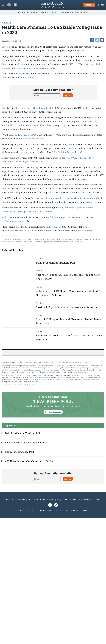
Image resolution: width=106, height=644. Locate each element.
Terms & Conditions (72, 499)
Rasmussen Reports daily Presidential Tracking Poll (41, 375)
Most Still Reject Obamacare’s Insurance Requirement (69, 307)
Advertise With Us (41, 499)
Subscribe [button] (89, 5)
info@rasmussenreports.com (51, 510)
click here (26, 77)
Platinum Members (14, 221)
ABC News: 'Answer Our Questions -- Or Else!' (30, 461)
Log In (101, 5)
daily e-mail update (56, 227)
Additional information (14, 217)
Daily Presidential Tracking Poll (55, 263)
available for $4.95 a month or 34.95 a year (29, 377)
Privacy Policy (56, 499)
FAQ (29, 499)
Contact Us (96, 499)
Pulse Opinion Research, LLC (67, 152)
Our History (20, 499)
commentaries (66, 375)
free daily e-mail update (23, 135)
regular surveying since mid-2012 (36, 108)
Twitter (28, 139)
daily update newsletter (48, 372)
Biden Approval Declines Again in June (26, 443)
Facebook (40, 139)
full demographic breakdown (65, 217)
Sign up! (68, 95)
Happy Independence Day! (19, 452)
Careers (86, 499)
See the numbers (53, 412)
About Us (9, 499)
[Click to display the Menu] (3, 5)
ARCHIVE (7, 23)
